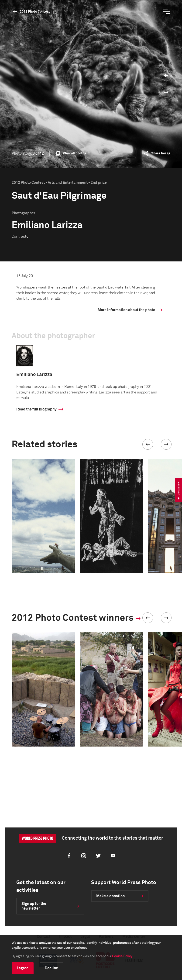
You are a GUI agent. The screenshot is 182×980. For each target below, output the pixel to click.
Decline (51, 968)
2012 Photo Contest (35, 12)
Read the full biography (36, 409)
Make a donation (110, 896)
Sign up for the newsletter (34, 906)
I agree (23, 968)
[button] (148, 444)
